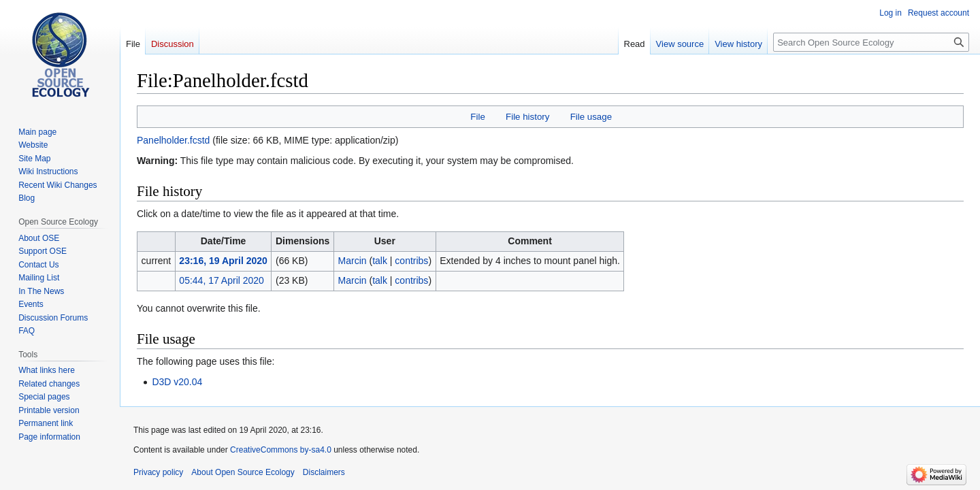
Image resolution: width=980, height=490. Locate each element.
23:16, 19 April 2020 (223, 261)
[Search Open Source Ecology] (871, 42)
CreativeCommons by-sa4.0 (281, 450)
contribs (411, 261)
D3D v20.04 (177, 382)
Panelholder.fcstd (173, 140)
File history (527, 117)
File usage (591, 117)
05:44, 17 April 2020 (222, 280)
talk (380, 261)
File (477, 117)
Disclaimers (324, 472)
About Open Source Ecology (243, 472)
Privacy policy (158, 472)
